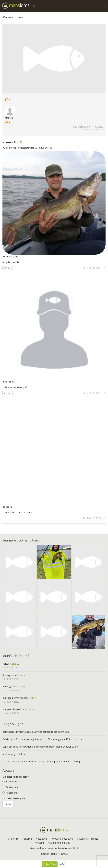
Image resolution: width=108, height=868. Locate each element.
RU (33, 6)
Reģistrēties (49, 864)
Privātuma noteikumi (62, 839)
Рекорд (6, 686)
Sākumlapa (8, 17)
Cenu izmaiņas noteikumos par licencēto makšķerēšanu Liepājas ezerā (40, 747)
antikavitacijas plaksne (14, 754)
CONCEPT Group (59, 854)
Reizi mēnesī (11, 793)
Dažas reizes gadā (14, 798)
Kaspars (7, 507)
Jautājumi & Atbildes (87, 839)
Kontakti (39, 843)
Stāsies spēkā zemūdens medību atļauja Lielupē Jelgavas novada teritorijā (42, 762)
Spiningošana (10, 675)
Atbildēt (7, 268)
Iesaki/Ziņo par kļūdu (59, 843)
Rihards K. (8, 382)
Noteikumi (41, 839)
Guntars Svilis (10, 257)
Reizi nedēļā (11, 787)
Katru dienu (10, 781)
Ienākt (62, 864)
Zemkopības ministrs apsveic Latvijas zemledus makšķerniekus (36, 732)
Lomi (21, 17)
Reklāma (27, 839)
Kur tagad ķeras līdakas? (15, 698)
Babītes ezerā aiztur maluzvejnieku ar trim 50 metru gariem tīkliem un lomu (42, 739)
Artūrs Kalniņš (19, 686)
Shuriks (21, 675)
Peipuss (7, 664)
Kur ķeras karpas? (12, 709)
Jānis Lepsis (28, 709)
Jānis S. (15, 664)
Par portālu (13, 839)
